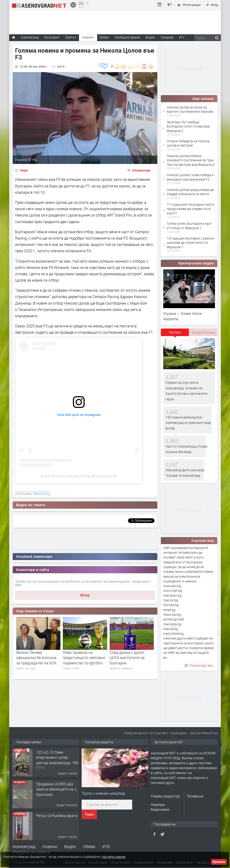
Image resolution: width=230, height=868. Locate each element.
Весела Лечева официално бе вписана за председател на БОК (36, 658)
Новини (88, 37)
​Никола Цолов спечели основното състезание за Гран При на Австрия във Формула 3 (191, 160)
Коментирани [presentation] (203, 332)
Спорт (24, 170)
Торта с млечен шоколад (103, 793)
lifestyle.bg (42, 493)
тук (18, 585)
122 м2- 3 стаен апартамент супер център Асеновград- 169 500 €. (57, 760)
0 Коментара (141, 170)
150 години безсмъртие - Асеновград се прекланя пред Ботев (188, 423)
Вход (85, 595)
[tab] (175, 334)
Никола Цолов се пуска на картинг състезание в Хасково (190, 109)
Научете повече (113, 857)
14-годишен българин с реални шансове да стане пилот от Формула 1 (190, 242)
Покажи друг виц (199, 665)
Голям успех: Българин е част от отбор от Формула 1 (189, 226)
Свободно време (127, 37)
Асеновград (24, 846)
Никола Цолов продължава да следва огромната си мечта (190, 192)
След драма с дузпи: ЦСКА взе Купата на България (127, 658)
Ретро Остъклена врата (57, 816)
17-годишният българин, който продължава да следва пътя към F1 (190, 209)
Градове (167, 37)
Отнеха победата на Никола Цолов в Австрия (188, 143)
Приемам (219, 862)
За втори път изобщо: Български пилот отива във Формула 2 (188, 126)
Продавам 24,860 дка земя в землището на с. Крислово (57, 789)
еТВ (106, 846)
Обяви (89, 846)
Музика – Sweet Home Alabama (182, 316)
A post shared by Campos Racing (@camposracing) (79, 476)
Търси (89, 814)
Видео (70, 846)
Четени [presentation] (175, 332)
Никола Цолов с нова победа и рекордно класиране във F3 (190, 177)
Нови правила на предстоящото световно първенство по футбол (84, 658)
